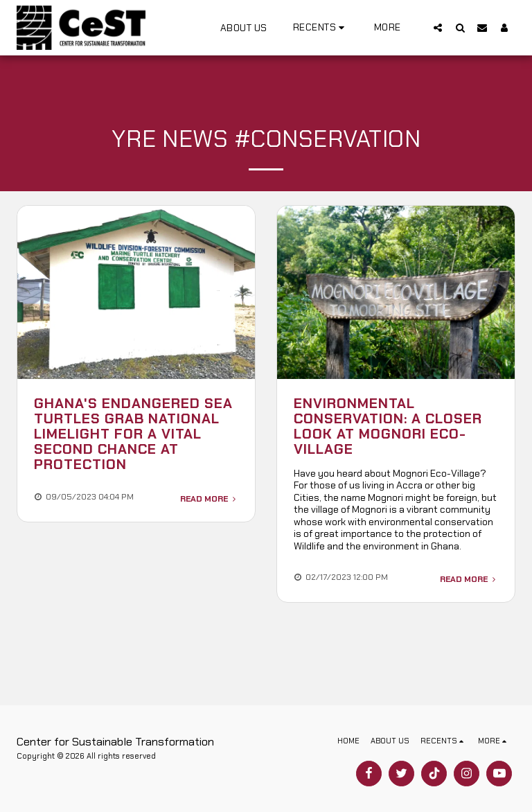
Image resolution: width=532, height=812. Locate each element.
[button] (321, 27)
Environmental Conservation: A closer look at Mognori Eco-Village (388, 426)
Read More (209, 499)
